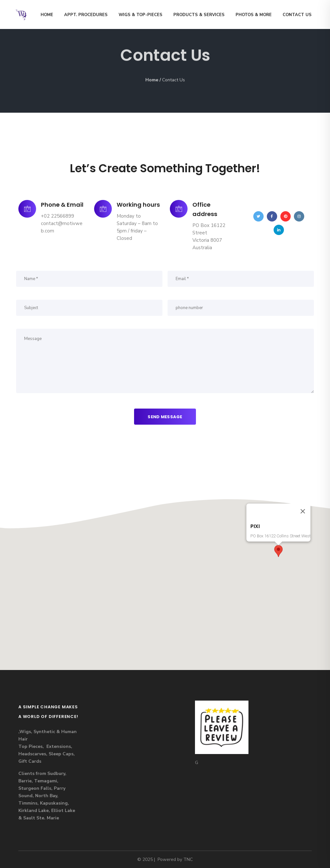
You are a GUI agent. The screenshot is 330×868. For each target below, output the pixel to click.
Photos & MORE (254, 15)
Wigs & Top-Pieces (141, 15)
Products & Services (199, 15)
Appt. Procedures (86, 15)
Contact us (297, 15)
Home (47, 15)
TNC (188, 859)
